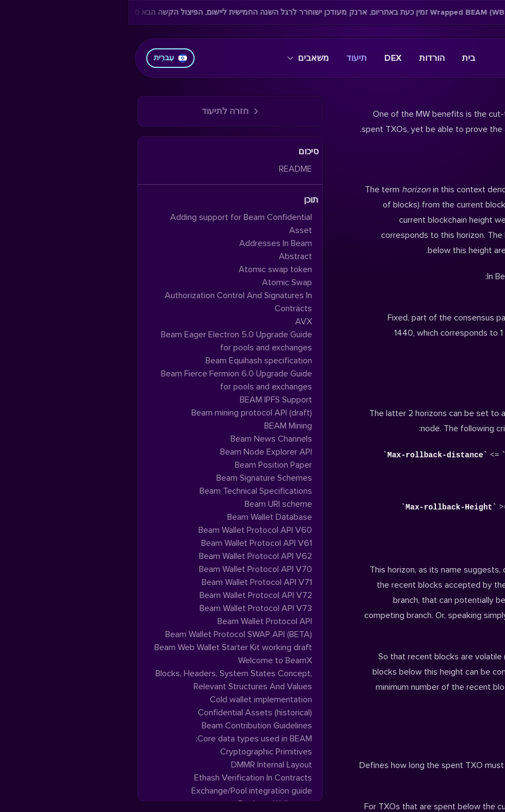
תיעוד (228, 58)
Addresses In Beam (147, 243)
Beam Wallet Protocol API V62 (127, 556)
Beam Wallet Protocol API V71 (129, 582)
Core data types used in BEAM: (126, 739)
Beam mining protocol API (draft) (123, 413)
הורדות (304, 58)
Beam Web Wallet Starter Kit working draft (105, 647)
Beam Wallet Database (141, 517)
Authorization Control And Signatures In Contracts (110, 302)
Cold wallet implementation (133, 700)
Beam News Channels (143, 439)
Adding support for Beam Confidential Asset (113, 224)
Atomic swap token (147, 269)
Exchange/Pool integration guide (123, 791)
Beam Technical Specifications (127, 491)
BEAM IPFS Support (148, 400)
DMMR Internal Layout (143, 765)
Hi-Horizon (470, 739)
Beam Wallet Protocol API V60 (127, 530)
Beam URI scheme (150, 504)
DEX (265, 58)
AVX (175, 322)
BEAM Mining (160, 426)
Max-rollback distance (442, 544)
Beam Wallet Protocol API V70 (127, 569)
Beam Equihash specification (130, 361)
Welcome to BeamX (147, 660)
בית (340, 58)
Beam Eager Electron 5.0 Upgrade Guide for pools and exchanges (108, 341)
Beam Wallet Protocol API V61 (128, 543)
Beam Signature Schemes (136, 478)
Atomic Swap (159, 282)
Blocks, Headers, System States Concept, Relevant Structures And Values (105, 680)
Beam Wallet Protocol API (136, 621)
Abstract (167, 256)
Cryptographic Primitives (138, 752)
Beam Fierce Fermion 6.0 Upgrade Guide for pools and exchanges (108, 380)
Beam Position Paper (145, 465)
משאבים (180, 58)
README (167, 169)
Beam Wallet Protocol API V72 (127, 595)
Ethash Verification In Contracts (125, 778)
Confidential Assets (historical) (127, 713)
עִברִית (42, 58)
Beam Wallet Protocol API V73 (127, 608)
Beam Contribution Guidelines (129, 726)
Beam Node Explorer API (138, 452)
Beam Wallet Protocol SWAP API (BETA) (110, 634)
